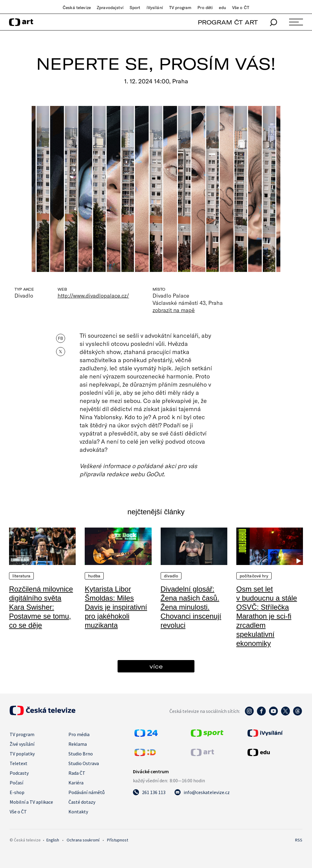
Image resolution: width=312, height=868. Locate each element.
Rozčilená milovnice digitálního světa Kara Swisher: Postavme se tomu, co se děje (41, 607)
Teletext (19, 763)
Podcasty (19, 773)
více (156, 666)
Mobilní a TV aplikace (31, 802)
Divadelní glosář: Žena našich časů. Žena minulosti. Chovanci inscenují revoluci (191, 607)
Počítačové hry (254, 576)
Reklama (78, 744)
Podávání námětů (87, 792)
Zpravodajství (110, 8)
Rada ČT (77, 773)
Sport (135, 8)
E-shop (17, 792)
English (53, 840)
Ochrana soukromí (83, 840)
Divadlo (171, 576)
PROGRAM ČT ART (228, 22)
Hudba (94, 576)
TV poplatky (22, 754)
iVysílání (155, 8)
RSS (299, 840)
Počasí (16, 783)
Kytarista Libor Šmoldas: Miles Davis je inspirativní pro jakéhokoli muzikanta (116, 607)
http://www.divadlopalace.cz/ (93, 295)
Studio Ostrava (84, 763)
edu (222, 8)
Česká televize (77, 8)
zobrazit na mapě (174, 310)
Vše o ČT (241, 8)
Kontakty (78, 812)
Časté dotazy (82, 802)
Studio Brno (81, 754)
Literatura (21, 576)
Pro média (79, 734)
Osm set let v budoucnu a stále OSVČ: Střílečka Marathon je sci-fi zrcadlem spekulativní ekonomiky (267, 616)
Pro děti (205, 8)
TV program (180, 8)
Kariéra (76, 783)
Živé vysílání (22, 744)
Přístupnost (118, 840)
